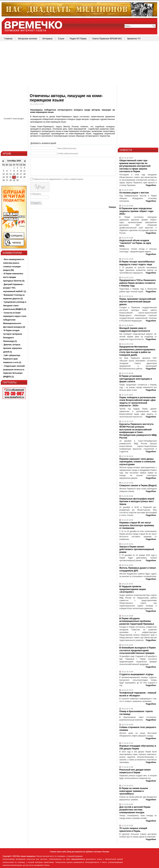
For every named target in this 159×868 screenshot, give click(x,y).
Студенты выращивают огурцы (136, 674)
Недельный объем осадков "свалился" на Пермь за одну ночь (135, 243)
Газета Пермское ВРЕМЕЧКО (107, 39)
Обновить (37, 194)
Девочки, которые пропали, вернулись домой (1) (13, 348)
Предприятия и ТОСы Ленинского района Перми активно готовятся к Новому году (138, 283)
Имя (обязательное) (67, 148)
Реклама (106, 852)
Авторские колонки (27, 39)
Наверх (112, 207)
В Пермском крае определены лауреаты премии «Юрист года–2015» (137, 211)
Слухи (61, 39)
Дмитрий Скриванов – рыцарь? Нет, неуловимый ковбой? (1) (15, 288)
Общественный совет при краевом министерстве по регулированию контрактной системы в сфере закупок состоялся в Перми (135, 166)
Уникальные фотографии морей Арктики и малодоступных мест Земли (137, 501)
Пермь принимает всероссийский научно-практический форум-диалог (138, 302)
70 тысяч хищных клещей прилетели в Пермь (133, 830)
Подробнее (151, 185)
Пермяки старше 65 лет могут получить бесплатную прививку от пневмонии (137, 525)
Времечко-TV (134, 39)
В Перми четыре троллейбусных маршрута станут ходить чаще (137, 263)
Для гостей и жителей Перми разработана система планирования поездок (135, 810)
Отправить (36, 203)
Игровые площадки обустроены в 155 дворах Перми (138, 747)
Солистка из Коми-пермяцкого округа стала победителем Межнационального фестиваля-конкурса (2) (15, 320)
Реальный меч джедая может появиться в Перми (135, 771)
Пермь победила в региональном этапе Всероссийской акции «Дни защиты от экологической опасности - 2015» (137, 402)
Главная (8, 39)
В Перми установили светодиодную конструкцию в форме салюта (136, 379)
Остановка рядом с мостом (134, 193)
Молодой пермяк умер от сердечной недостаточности (135, 329)
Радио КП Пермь (78, 39)
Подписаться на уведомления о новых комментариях (58, 179)
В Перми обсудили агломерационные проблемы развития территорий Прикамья (137, 621)
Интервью (48, 39)
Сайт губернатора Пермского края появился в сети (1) (12, 359)
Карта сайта (62, 852)
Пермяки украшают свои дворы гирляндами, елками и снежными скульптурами (137, 462)
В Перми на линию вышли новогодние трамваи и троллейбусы (134, 791)
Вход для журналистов (76, 852)
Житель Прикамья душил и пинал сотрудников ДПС (138, 569)
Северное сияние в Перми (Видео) (138, 485)
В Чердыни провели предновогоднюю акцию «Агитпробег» (133, 589)
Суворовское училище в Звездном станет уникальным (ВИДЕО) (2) (15, 306)
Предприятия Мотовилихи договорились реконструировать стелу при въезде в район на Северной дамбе (137, 351)
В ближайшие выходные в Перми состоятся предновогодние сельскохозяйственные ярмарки (137, 650)
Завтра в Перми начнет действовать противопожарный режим (137, 549)
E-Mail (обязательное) (68, 154)
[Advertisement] (79, 64)
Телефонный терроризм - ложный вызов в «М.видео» (138, 694)
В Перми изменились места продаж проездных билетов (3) (14, 277)
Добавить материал (94, 852)
